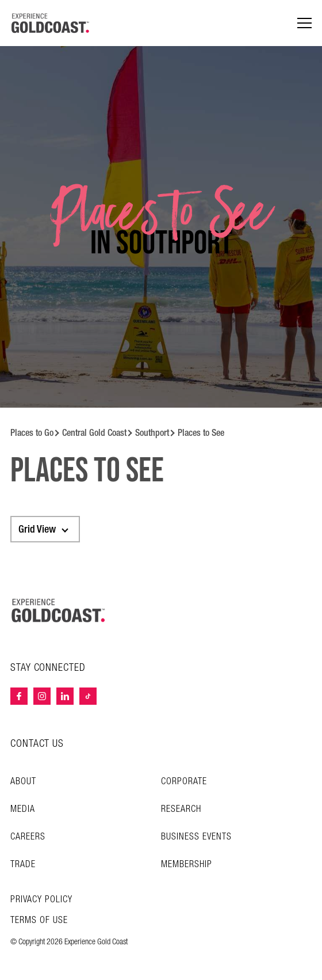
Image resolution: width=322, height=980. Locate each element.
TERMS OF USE (39, 921)
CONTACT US (37, 744)
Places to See (201, 433)
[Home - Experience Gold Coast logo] (51, 23)
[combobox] (45, 529)
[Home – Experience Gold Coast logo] (59, 610)
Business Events (196, 837)
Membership (187, 865)
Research (181, 809)
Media (23, 809)
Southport (152, 433)
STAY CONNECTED (48, 668)
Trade (23, 865)
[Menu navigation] (304, 23)
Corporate (184, 782)
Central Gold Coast (94, 433)
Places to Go (32, 433)
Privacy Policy (41, 900)
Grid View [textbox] (37, 529)
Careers (28, 837)
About (23, 782)
